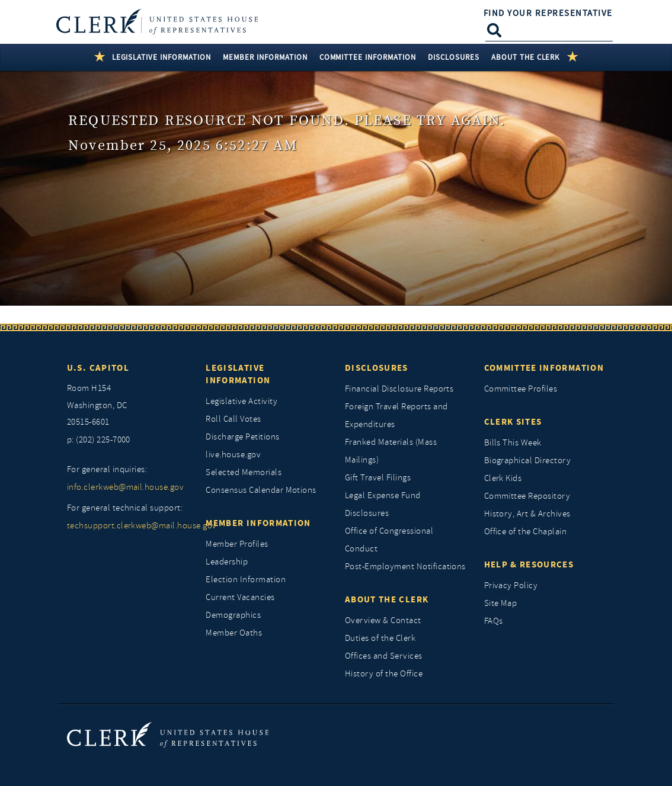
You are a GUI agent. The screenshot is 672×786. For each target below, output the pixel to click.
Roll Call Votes (233, 419)
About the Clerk (387, 599)
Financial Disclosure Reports (399, 389)
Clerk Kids (503, 478)
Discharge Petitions (242, 437)
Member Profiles (237, 544)
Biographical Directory (528, 461)
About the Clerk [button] (526, 57)
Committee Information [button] (368, 57)
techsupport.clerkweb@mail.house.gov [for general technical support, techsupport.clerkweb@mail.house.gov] (128, 526)
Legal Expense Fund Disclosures (383, 504)
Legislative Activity (241, 401)
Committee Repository (527, 496)
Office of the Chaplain (526, 532)
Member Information (258, 523)
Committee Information (544, 368)
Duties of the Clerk (380, 638)
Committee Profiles (521, 389)
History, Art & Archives (527, 514)
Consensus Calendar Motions (261, 490)
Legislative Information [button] (161, 57)
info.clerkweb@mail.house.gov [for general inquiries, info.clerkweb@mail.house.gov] (125, 487)
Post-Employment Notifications (405, 567)
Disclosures (377, 368)
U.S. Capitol (98, 368)
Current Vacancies (240, 597)
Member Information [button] (265, 57)
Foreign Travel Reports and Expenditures (396, 416)
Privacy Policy (511, 586)
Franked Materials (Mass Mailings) (391, 451)
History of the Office (384, 674)
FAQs (494, 621)
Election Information (246, 580)
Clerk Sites (513, 422)
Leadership (227, 562)
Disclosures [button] (454, 57)
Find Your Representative (548, 13)
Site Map (501, 603)
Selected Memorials (244, 472)
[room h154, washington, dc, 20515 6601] (128, 406)
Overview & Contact (383, 620)
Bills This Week (513, 443)
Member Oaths (234, 633)
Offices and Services (384, 656)
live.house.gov (233, 455)
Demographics (233, 615)
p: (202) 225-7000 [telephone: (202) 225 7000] (99, 440)
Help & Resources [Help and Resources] (529, 564)
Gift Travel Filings (378, 478)
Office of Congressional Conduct (389, 540)
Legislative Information (238, 374)
